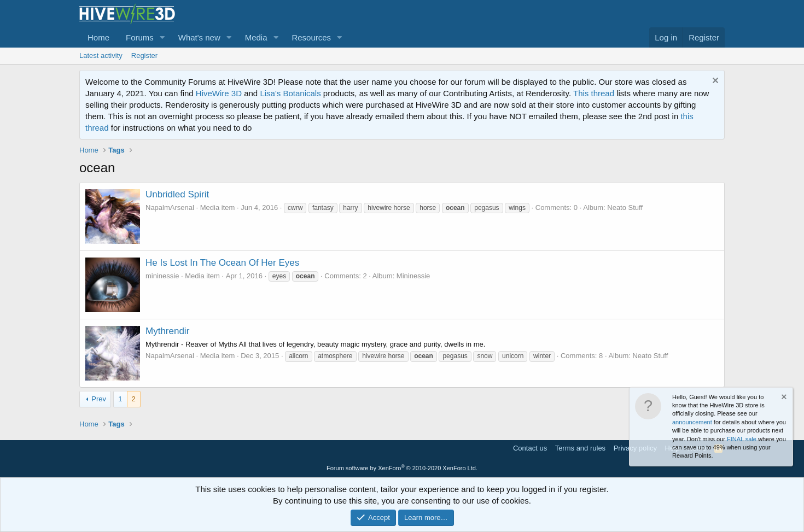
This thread (594, 93)
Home (98, 37)
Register (144, 55)
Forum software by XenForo (402, 468)
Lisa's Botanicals (290, 93)
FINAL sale (742, 439)
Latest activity (101, 55)
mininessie (162, 276)
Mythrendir (167, 331)
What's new (199, 37)
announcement (692, 422)
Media (256, 37)
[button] (162, 37)
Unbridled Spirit (177, 194)
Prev (99, 399)
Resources (311, 37)
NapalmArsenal (170, 207)
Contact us (530, 448)
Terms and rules (580, 448)
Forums (140, 37)
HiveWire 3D (219, 93)
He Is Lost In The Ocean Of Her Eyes (222, 263)
